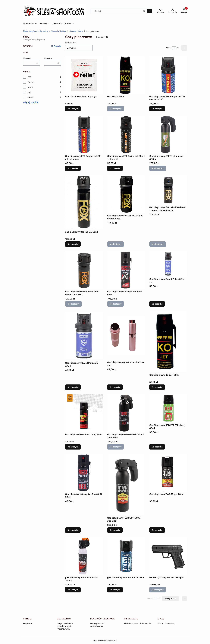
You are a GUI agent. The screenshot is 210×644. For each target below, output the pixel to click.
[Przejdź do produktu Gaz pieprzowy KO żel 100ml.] (168, 342)
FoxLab (31, 82)
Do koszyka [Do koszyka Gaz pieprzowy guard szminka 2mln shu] (115, 387)
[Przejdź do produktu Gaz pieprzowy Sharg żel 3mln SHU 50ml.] (84, 473)
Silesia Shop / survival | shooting (35, 31)
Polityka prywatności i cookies (138, 623)
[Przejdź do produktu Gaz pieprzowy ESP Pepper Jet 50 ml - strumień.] (84, 135)
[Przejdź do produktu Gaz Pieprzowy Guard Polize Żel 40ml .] (84, 336)
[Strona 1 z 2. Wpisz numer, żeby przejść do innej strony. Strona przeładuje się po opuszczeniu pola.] (174, 48)
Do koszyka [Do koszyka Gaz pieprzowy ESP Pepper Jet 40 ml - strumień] (157, 109)
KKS (29, 92)
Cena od (27, 58)
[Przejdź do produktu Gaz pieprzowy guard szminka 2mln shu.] (126, 335)
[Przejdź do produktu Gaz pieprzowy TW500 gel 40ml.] (168, 473)
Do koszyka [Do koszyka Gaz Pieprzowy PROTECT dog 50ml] (73, 447)
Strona (169, 48)
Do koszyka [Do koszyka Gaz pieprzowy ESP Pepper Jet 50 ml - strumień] (73, 168)
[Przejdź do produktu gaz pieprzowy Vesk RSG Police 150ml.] (84, 556)
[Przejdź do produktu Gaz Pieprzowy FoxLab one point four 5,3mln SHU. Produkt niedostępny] (84, 270)
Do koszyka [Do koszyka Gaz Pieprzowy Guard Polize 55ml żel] (157, 304)
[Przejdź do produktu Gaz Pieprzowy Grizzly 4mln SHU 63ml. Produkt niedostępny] (126, 270)
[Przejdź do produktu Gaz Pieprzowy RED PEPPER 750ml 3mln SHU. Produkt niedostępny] (126, 413)
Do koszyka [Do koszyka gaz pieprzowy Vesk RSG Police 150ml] (73, 590)
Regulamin (28, 623)
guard (30, 87)
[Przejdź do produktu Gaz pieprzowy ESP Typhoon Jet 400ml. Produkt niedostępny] (168, 135)
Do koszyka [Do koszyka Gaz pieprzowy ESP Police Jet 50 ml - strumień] (115, 168)
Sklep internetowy (104, 640)
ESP (29, 77)
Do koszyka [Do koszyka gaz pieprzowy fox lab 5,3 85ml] (73, 244)
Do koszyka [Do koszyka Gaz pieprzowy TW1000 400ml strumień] (115, 530)
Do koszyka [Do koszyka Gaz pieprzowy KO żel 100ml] (157, 387)
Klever (30, 97)
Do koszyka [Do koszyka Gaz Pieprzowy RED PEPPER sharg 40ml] (157, 447)
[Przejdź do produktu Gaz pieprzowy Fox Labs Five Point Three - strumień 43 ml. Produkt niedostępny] (168, 190)
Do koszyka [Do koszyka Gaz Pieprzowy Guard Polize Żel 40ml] (73, 387)
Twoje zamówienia (65, 623)
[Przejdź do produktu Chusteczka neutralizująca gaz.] (84, 75)
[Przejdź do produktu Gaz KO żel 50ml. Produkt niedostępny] (126, 75)
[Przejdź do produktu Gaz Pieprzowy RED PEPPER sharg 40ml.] (168, 408)
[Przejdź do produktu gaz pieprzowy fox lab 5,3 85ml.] (84, 202)
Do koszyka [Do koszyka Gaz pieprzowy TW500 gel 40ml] (157, 530)
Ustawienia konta (64, 626)
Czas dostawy (97, 626)
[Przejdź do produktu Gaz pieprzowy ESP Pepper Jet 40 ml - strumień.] (168, 75)
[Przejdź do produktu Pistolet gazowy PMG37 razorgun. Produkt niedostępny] (168, 556)
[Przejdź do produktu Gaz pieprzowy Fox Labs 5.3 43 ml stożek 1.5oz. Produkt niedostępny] (126, 194)
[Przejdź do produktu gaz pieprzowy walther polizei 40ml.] (126, 556)
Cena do (48, 58)
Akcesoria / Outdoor (59, 31)
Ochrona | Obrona (76, 31)
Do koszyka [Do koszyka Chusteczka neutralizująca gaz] (73, 109)
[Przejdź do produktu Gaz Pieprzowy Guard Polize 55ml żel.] (168, 264)
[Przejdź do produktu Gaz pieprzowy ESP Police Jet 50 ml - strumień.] (126, 135)
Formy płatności (97, 623)
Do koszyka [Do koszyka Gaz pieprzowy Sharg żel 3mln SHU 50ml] (73, 530)
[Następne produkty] (171, 598)
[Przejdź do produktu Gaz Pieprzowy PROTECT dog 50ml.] (84, 413)
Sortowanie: (70, 42)
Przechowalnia (63, 629)
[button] (150, 11)
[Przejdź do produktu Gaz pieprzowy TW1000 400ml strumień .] (126, 485)
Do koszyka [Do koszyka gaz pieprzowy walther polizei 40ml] (115, 590)
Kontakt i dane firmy (167, 623)
